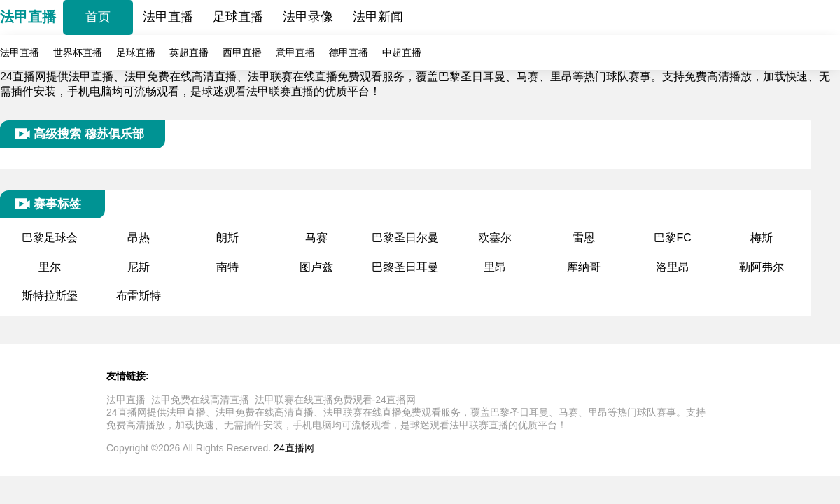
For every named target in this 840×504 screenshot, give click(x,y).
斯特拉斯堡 (50, 296)
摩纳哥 (584, 267)
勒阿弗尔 (762, 267)
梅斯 (762, 238)
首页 (98, 17)
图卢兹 (316, 267)
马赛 (316, 238)
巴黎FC (672, 238)
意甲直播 (295, 52)
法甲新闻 (378, 17)
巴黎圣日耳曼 (405, 267)
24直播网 (294, 448)
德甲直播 (349, 52)
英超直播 (189, 52)
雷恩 (584, 238)
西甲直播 (242, 52)
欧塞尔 (495, 238)
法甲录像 (308, 17)
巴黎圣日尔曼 (405, 238)
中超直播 (402, 52)
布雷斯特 (139, 296)
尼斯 (139, 267)
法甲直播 (28, 17)
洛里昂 (673, 267)
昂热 (139, 238)
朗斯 (227, 238)
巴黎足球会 (50, 238)
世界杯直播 (78, 52)
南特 (227, 267)
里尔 (50, 267)
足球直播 (238, 17)
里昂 (495, 267)
